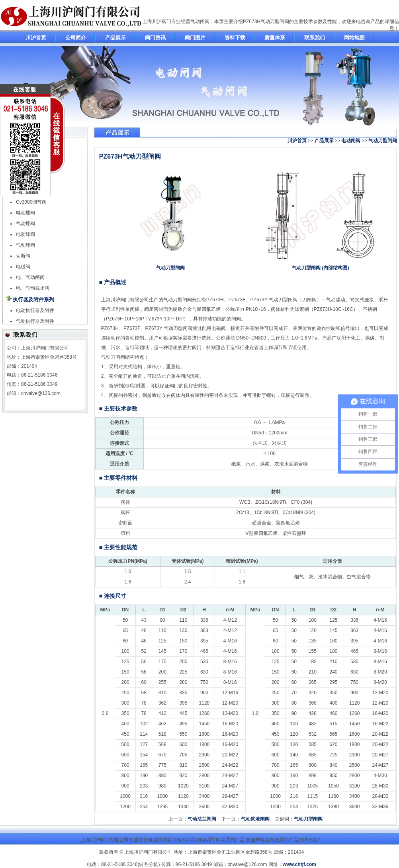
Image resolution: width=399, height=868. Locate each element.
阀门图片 (195, 38)
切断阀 (23, 256)
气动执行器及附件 (35, 321)
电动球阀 (25, 234)
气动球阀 (25, 245)
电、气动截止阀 (33, 288)
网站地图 (354, 38)
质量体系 (275, 38)
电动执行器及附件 (35, 310)
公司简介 (76, 38)
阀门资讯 (155, 38)
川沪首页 (36, 38)
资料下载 (235, 38)
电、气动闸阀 (30, 277)
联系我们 (315, 38)
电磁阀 (23, 267)
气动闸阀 (200, 22)
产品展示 (115, 38)
